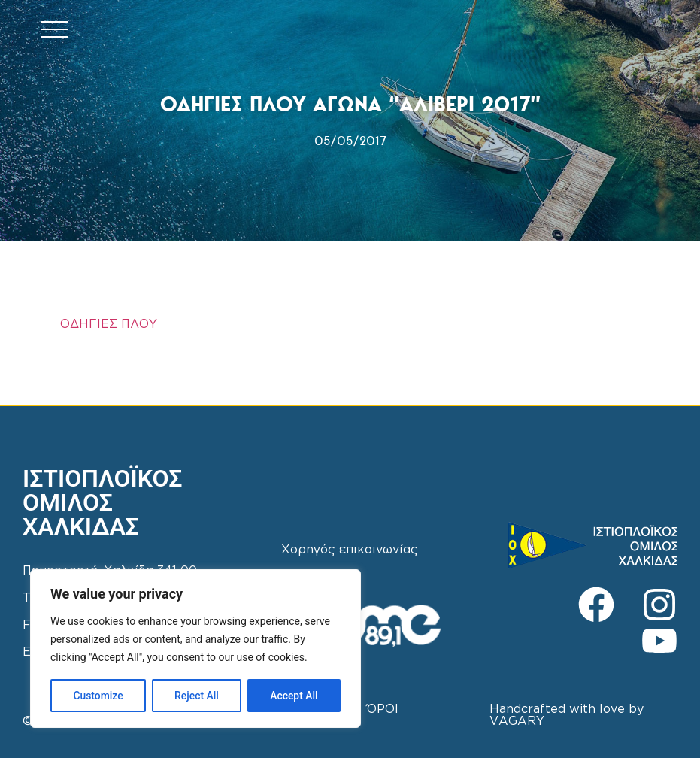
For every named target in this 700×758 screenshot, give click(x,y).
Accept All (294, 696)
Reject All (197, 696)
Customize (98, 696)
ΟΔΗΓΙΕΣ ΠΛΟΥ (109, 324)
